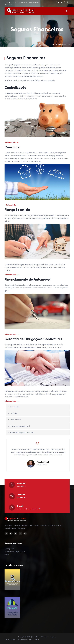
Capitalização (14, 407)
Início (54, 44)
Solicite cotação (11, 142)
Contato (36, 640)
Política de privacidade (24, 640)
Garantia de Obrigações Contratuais (22, 433)
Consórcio (13, 413)
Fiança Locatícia (15, 420)
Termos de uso (10, 640)
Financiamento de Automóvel (20, 426)
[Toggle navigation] (67, 11)
